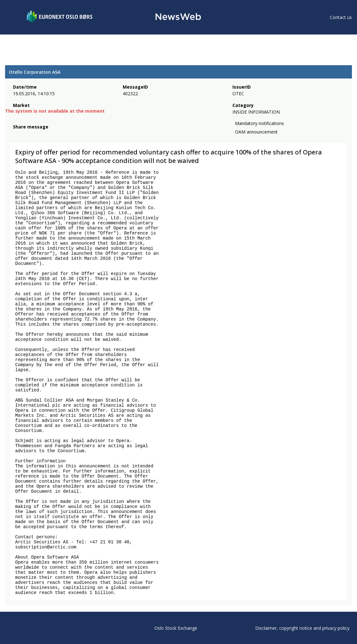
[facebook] (17, 134)
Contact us (341, 17)
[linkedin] (38, 134)
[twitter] (27, 134)
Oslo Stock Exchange (176, 628)
